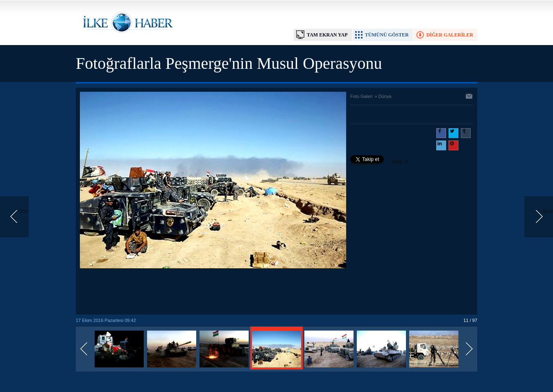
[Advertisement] (213, 292)
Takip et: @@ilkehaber (380, 163)
